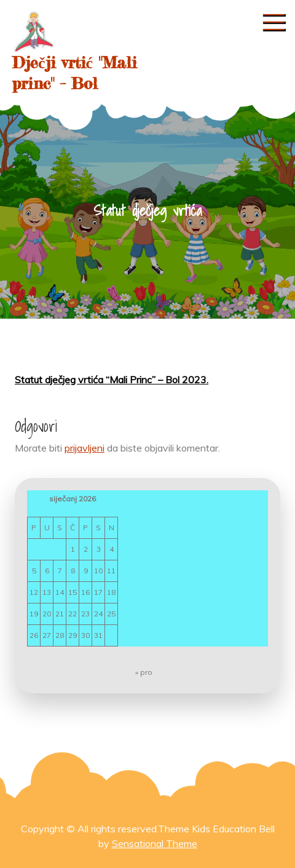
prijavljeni (85, 448)
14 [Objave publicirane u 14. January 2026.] (60, 592)
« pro (144, 672)
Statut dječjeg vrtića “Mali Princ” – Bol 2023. (112, 380)
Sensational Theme (155, 843)
